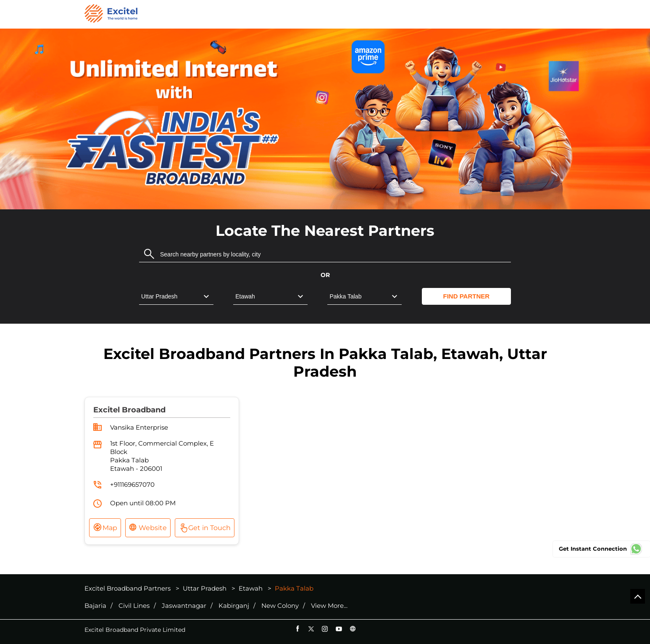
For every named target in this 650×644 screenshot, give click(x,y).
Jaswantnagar (184, 606)
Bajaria (95, 606)
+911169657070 (132, 484)
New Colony (280, 606)
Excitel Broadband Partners (128, 588)
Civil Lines (134, 606)
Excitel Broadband (129, 410)
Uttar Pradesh (205, 588)
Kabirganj (234, 606)
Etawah (251, 588)
